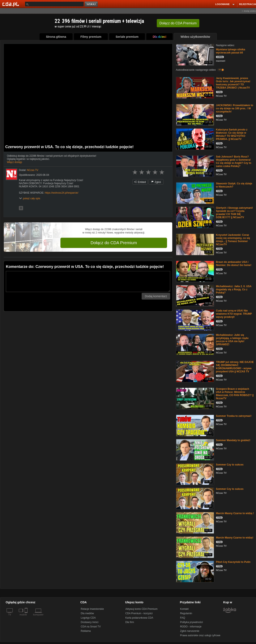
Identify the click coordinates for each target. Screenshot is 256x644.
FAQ (183, 618)
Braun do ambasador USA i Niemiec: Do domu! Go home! (234, 264)
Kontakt (184, 609)
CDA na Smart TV (91, 627)
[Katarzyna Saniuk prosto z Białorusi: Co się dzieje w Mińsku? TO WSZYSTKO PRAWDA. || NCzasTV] (195, 139)
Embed (140, 182)
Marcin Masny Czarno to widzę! (235, 538)
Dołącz (178, 23)
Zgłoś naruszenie (190, 631)
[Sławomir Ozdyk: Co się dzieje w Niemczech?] (195, 193)
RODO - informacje (191, 627)
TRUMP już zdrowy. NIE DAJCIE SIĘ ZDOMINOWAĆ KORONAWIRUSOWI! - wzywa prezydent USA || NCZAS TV (235, 367)
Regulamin (186, 613)
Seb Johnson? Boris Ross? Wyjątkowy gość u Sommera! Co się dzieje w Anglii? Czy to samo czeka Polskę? (234, 161)
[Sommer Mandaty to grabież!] (195, 449)
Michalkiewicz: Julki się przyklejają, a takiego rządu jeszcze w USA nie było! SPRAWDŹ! (232, 340)
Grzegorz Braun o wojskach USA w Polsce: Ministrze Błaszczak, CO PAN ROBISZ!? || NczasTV (235, 394)
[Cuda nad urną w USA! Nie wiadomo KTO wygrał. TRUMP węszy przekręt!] (195, 320)
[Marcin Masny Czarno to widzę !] (195, 522)
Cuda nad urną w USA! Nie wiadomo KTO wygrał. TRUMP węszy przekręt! (234, 314)
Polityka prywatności (191, 622)
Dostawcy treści (90, 622)
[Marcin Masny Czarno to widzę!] (195, 547)
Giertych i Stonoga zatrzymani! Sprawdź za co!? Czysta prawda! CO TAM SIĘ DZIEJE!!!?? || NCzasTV (234, 213)
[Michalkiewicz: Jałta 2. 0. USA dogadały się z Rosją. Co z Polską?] (195, 295)
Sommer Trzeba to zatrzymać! (234, 416)
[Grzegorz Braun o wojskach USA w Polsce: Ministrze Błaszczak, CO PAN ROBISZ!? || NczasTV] (195, 398)
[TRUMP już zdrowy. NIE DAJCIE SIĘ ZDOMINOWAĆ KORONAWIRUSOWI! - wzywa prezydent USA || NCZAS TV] (195, 371)
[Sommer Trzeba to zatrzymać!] (195, 425)
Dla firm (130, 622)
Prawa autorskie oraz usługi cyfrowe (200, 635)
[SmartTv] (27, 617)
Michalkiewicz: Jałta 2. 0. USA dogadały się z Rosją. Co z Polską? (234, 289)
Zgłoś (156, 182)
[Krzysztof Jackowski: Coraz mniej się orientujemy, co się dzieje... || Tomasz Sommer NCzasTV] (195, 244)
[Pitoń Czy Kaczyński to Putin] (195, 571)
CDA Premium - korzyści (139, 613)
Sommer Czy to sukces (230, 465)
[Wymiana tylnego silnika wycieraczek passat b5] (195, 54)
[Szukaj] (54, 4)
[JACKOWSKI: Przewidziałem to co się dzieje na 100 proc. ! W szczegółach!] (195, 114)
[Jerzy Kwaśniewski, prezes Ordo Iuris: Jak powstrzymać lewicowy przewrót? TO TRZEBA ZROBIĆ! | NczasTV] (195, 87)
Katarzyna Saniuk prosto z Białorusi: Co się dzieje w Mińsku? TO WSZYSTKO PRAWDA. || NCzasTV (232, 134)
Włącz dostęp (14, 162)
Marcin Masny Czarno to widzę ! (235, 513)
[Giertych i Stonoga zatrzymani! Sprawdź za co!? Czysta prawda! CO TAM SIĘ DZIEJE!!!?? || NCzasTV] (195, 217)
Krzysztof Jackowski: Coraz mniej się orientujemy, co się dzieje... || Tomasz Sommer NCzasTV (233, 240)
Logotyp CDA (88, 618)
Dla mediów (87, 613)
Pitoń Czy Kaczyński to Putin (233, 562)
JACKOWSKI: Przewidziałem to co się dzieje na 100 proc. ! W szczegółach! (234, 108)
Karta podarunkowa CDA (139, 618)
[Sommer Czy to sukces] (195, 474)
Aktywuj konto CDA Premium (141, 609)
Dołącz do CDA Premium (114, 243)
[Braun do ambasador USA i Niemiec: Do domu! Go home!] (195, 271)
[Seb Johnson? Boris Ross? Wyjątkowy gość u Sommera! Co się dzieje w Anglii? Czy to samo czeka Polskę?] (195, 166)
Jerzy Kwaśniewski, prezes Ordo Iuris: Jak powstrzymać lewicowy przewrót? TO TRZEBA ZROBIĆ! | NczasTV (233, 83)
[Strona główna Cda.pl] (11, 4)
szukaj (91, 4)
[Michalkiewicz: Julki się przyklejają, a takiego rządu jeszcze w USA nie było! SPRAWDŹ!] (195, 344)
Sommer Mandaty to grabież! (233, 440)
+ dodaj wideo (249, 11)
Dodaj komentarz (156, 296)
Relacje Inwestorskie (92, 609)
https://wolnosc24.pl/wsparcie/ (62, 193)
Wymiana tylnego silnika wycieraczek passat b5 (231, 51)
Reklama (86, 631)
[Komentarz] (88, 282)
